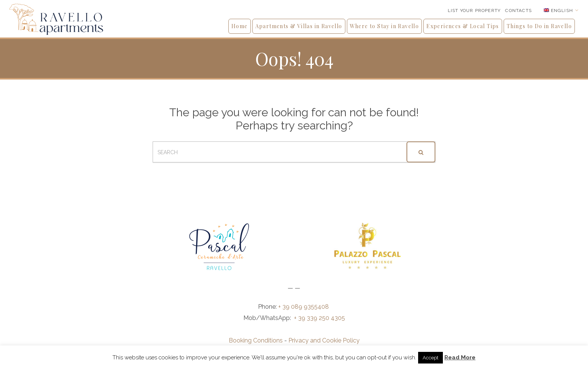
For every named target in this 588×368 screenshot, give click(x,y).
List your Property (474, 11)
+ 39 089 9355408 (304, 307)
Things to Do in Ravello (539, 26)
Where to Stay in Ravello (385, 26)
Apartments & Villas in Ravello (299, 26)
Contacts (518, 11)
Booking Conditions (256, 340)
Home (240, 26)
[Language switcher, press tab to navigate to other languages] (561, 10)
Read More (460, 357)
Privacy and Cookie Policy (324, 340)
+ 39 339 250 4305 (319, 318)
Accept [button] (430, 358)
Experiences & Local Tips (463, 26)
